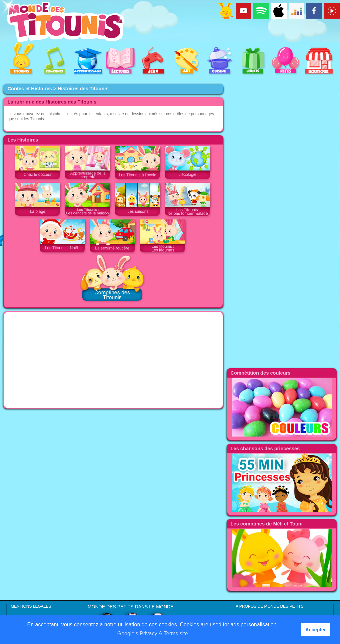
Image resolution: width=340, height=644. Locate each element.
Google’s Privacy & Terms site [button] (153, 634)
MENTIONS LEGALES (31, 606)
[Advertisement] (82, 154)
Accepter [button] (316, 630)
